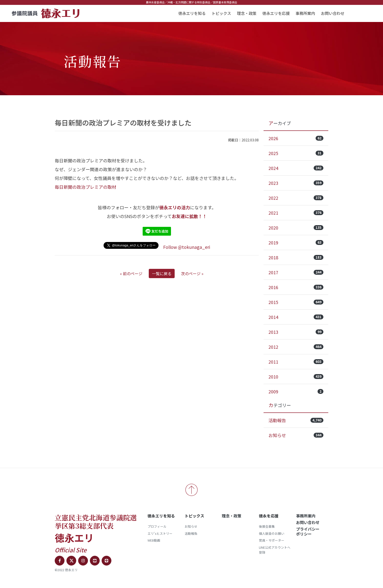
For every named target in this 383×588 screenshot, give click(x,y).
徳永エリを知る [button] (192, 13)
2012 (296, 347)
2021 (296, 213)
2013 (296, 332)
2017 (296, 272)
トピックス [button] (221, 13)
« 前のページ (131, 273)
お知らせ (296, 435)
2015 (296, 302)
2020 (296, 228)
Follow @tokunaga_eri (187, 247)
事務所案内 (305, 13)
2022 (296, 198)
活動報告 (296, 420)
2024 (296, 168)
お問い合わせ (333, 13)
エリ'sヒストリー (160, 533)
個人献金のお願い (272, 533)
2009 (296, 391)
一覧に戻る (162, 273)
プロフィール (157, 526)
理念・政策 (247, 13)
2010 (296, 377)
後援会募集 (267, 526)
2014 (296, 317)
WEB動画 (154, 540)
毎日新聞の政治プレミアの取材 (85, 187)
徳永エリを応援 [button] (276, 13)
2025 (296, 153)
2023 (296, 183)
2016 (296, 287)
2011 (296, 362)
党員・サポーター (272, 540)
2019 (296, 242)
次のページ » (192, 273)
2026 (296, 138)
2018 (296, 257)
